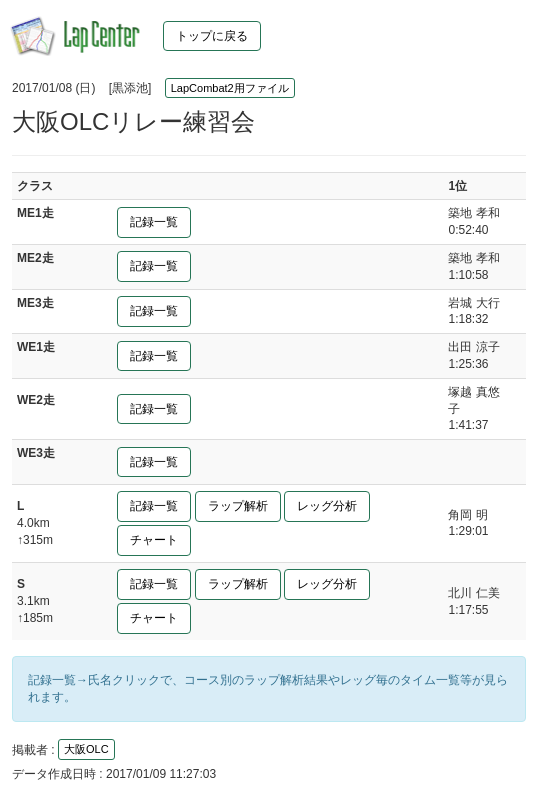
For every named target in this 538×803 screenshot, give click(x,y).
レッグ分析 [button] (327, 506)
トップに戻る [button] (212, 36)
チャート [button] (154, 540)
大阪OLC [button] (86, 749)
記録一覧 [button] (154, 222)
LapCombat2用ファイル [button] (230, 88)
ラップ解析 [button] (238, 506)
